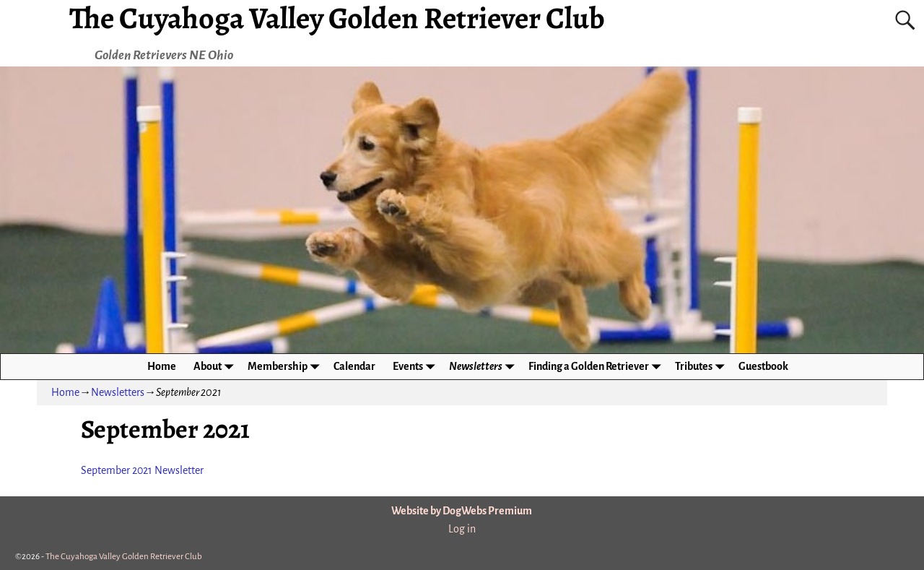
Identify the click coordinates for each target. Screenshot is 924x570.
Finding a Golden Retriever (597, 367)
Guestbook (763, 366)
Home (162, 366)
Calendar (354, 366)
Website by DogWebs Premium (462, 511)
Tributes (702, 367)
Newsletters (484, 367)
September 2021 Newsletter (142, 470)
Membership (286, 367)
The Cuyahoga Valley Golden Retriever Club (124, 557)
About (216, 367)
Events (417, 367)
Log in (462, 529)
